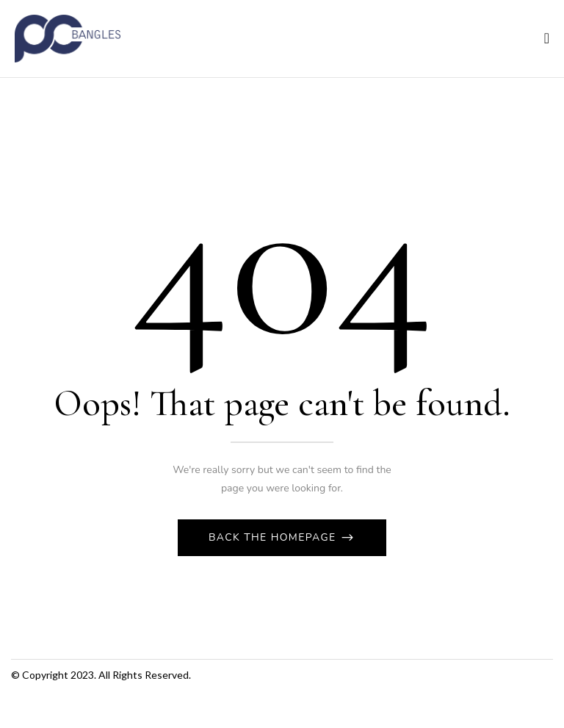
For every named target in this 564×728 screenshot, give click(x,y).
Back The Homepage (274, 537)
